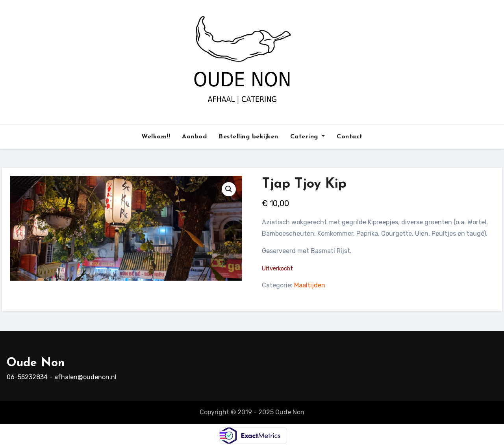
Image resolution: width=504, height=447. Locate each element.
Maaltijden (310, 285)
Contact (350, 137)
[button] (229, 189)
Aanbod (194, 137)
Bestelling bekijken (248, 137)
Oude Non (36, 363)
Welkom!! (156, 137)
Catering (308, 137)
